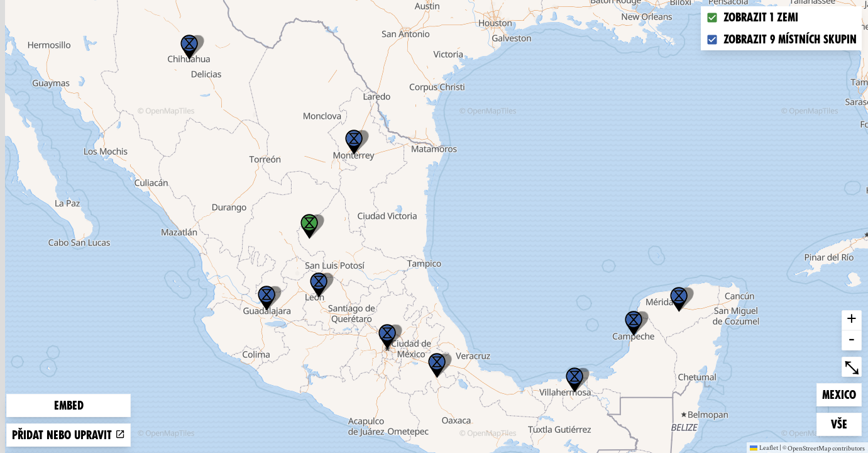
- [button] (852, 340)
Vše (846, 423)
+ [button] (852, 320)
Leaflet (764, 447)
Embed (69, 405)
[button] (574, 380)
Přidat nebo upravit (69, 435)
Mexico (842, 394)
